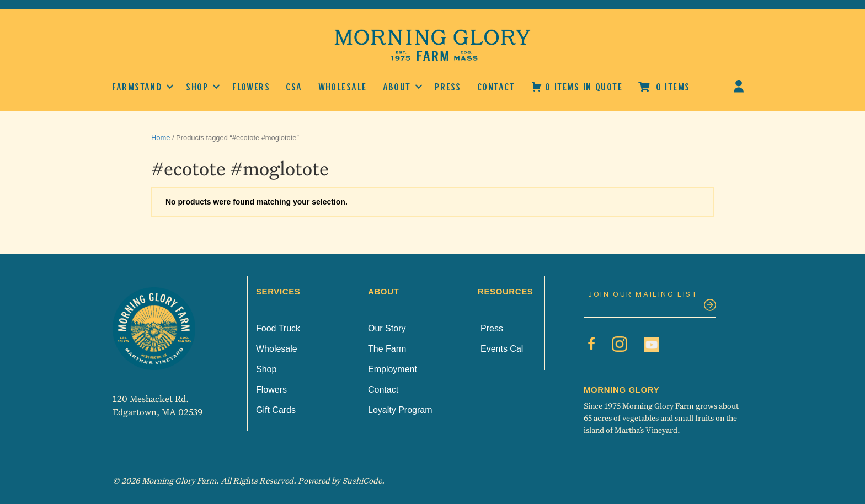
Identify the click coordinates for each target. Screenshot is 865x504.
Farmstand (137, 87)
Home (161, 138)
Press (448, 87)
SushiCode (362, 480)
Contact (496, 87)
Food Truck (278, 328)
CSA (294, 87)
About (397, 87)
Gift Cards (276, 410)
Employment (393, 369)
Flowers (251, 87)
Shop (197, 87)
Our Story (387, 328)
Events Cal (502, 349)
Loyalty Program (400, 410)
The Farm (387, 349)
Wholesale (343, 87)
